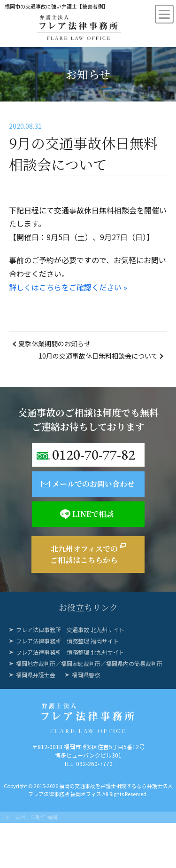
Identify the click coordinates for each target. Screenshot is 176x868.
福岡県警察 (86, 675)
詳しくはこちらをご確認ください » (68, 287)
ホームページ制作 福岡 (31, 817)
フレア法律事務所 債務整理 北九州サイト (70, 652)
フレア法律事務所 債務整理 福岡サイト (67, 641)
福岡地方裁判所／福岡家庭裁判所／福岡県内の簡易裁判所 (89, 663)
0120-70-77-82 (94, 455)
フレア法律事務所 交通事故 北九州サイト (70, 629)
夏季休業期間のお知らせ (54, 344)
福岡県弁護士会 (36, 675)
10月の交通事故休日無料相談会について (98, 356)
